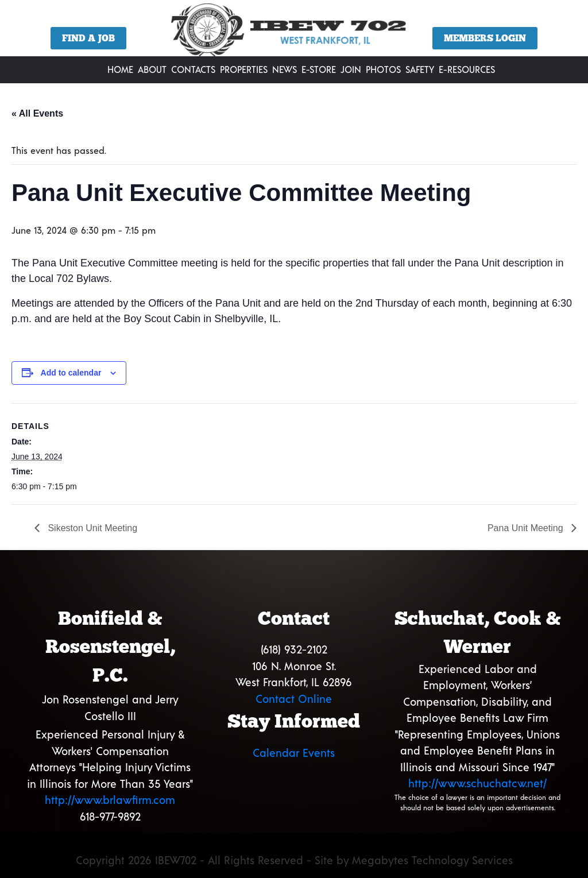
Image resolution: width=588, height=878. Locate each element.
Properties (244, 69)
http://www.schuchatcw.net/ (477, 783)
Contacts (193, 69)
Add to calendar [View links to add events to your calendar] (71, 373)
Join (351, 69)
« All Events (37, 113)
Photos (383, 69)
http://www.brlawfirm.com (110, 800)
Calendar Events (294, 753)
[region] (294, 32)
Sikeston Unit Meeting (91, 528)
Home (120, 69)
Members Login (485, 38)
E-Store (319, 69)
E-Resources (467, 69)
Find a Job (88, 38)
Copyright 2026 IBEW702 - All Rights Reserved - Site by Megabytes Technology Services (294, 860)
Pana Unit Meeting (527, 528)
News (285, 69)
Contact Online (294, 699)
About (152, 69)
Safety (420, 69)
